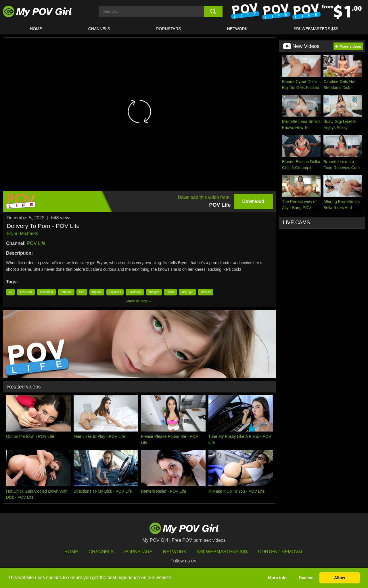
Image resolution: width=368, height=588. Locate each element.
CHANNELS (99, 29)
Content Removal (281, 552)
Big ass (97, 292)
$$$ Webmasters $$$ (222, 552)
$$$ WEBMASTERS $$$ (316, 29)
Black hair (135, 292)
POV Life (36, 243)
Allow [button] (340, 578)
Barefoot (66, 292)
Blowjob (154, 292)
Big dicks (115, 292)
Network (237, 29)
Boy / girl (188, 292)
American (26, 292)
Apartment (46, 292)
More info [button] (277, 578)
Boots (170, 292)
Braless (206, 292)
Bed (82, 292)
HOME (36, 29)
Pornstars (168, 29)
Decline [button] (306, 578)
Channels (101, 552)
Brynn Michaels (22, 234)
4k (10, 292)
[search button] (213, 11)
